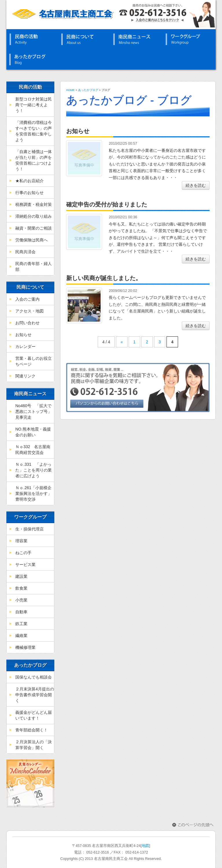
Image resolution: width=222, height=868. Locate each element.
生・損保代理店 (29, 529)
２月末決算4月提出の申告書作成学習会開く (35, 695)
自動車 (21, 612)
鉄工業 (21, 624)
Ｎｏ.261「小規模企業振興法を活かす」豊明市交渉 (34, 493)
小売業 (21, 600)
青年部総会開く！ (32, 730)
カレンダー (25, 347)
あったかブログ (32, 59)
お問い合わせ (27, 323)
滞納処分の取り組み (34, 216)
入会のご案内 (27, 299)
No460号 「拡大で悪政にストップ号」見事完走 (34, 411)
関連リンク (25, 376)
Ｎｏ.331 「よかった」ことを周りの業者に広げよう (34, 470)
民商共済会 (25, 252)
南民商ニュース (136, 39)
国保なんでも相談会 (34, 677)
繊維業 (21, 636)
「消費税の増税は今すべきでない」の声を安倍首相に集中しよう (34, 131)
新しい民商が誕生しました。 (104, 278)
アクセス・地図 (29, 311)
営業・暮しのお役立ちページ (34, 361)
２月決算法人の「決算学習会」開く (34, 745)
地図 (145, 846)
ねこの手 (23, 553)
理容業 (21, 541)
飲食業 (21, 588)
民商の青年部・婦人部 (34, 267)
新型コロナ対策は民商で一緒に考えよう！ (34, 105)
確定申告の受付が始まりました (107, 204)
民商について (84, 39)
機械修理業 (25, 647)
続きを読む (196, 185)
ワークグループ (188, 39)
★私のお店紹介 (29, 181)
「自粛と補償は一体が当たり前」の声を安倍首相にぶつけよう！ (34, 160)
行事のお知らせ (29, 193)
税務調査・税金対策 (34, 204)
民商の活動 (32, 39)
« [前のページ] (122, 342)
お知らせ (23, 335)
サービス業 (25, 565)
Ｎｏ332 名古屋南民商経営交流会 (33, 450)
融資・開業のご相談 (34, 228)
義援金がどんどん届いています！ (34, 715)
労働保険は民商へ (32, 240)
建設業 (21, 576)
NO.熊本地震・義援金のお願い (33, 432)
